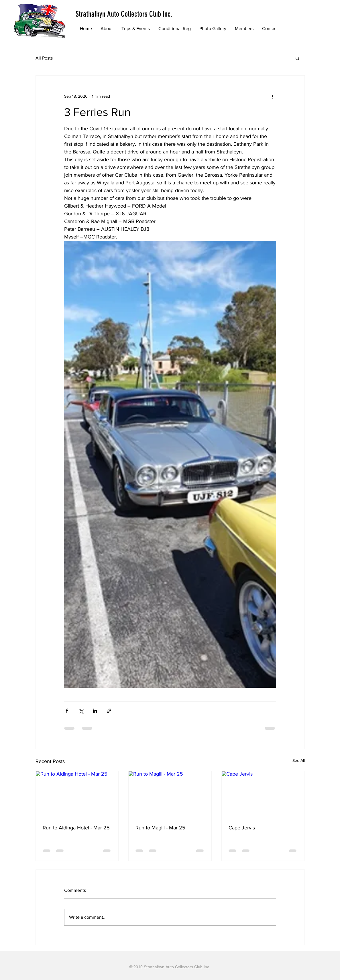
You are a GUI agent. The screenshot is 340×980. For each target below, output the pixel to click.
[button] (136, 29)
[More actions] (273, 96)
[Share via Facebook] (67, 711)
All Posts (44, 58)
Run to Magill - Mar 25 (160, 828)
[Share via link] (109, 711)
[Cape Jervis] (263, 794)
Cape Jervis (242, 828)
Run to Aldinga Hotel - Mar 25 (76, 828)
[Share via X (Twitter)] (81, 711)
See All (299, 760)
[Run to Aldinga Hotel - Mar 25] (77, 794)
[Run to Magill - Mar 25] (170, 794)
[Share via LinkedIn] (95, 711)
